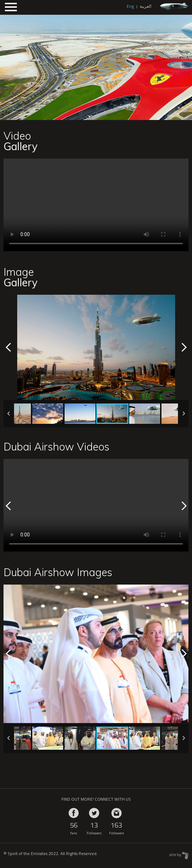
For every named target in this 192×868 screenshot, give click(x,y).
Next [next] (184, 347)
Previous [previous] (8, 347)
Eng (130, 6)
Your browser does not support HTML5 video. (96, 205)
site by (175, 855)
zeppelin (174, 6)
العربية (145, 6)
